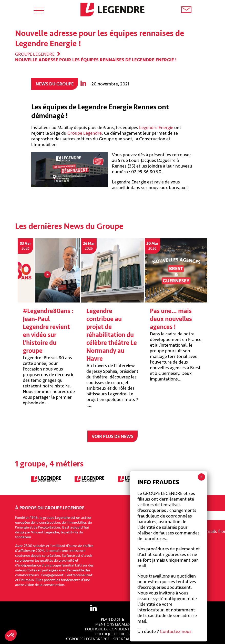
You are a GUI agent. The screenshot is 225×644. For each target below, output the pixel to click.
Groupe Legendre (35, 54)
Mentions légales (113, 624)
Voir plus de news (113, 436)
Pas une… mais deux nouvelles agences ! (171, 319)
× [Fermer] (201, 477)
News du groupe (55, 84)
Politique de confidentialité (113, 629)
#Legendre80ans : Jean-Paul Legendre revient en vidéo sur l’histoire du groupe (48, 331)
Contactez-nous (176, 631)
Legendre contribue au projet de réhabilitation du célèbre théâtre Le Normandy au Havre (112, 335)
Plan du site (113, 619)
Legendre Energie (156, 128)
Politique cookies (113, 634)
